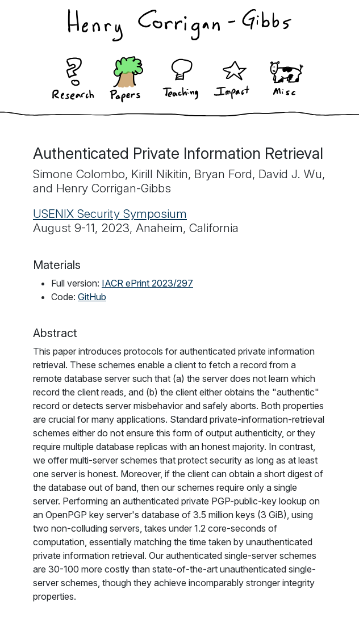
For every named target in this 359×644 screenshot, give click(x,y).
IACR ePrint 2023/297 (147, 283)
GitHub (92, 297)
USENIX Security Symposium (110, 214)
